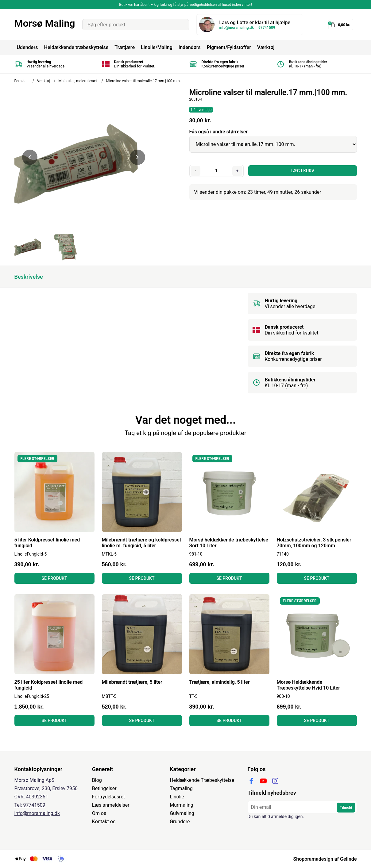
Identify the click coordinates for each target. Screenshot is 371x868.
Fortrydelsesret (108, 797)
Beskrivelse (29, 277)
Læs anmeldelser (111, 805)
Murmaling (182, 805)
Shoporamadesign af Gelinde (325, 859)
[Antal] (216, 171)
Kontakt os (104, 822)
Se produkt (54, 578)
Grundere (180, 822)
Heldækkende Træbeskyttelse (202, 780)
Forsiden (21, 81)
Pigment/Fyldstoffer (229, 47)
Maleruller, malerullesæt (78, 81)
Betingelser (104, 788)
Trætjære (125, 47)
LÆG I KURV (302, 171)
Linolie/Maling (157, 47)
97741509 (267, 28)
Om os (99, 813)
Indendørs (190, 47)
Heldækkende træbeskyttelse (76, 47)
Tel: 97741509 (30, 805)
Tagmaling (181, 788)
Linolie (177, 797)
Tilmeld (346, 808)
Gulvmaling (182, 813)
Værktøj (266, 47)
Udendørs (27, 47)
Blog (97, 780)
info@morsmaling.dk (236, 28)
